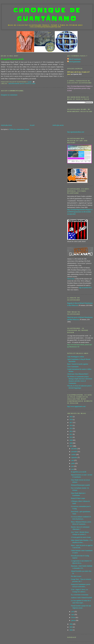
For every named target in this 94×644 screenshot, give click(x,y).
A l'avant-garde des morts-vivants (81, 537)
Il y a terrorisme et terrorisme (80, 595)
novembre (74, 452)
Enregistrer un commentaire (9, 95)
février (73, 617)
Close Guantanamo (73, 367)
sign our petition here (85, 288)
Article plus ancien (58, 125)
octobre (74, 455)
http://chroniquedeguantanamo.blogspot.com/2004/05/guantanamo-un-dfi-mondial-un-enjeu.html (80, 212)
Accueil (32, 125)
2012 (71, 431)
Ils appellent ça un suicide (12, 59)
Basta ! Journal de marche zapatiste (78, 364)
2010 (71, 437)
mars (73, 615)
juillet (73, 463)
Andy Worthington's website (76, 357)
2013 (71, 428)
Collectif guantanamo (74, 62)
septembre (75, 457)
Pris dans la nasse (76, 576)
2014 (71, 425)
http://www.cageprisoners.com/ (76, 406)
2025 (71, 417)
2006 (71, 624)
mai (73, 469)
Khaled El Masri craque (78, 498)
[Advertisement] (32, 110)
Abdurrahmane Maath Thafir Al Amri (22, 84)
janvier (74, 620)
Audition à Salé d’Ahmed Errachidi (81, 598)
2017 (71, 423)
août (73, 460)
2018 (71, 420)
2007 (71, 446)
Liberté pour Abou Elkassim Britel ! (78, 374)
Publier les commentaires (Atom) (19, 129)
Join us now (71, 279)
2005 (71, 627)
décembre (74, 449)
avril (73, 612)
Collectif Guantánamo (74, 59)
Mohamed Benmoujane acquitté (80, 485)
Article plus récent (6, 125)
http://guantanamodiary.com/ (76, 132)
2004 (71, 630)
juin (73, 466)
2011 (71, 434)
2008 (71, 443)
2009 (71, 440)
